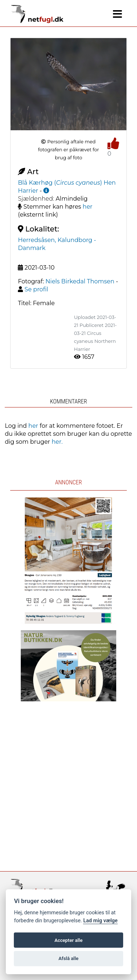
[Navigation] (118, 14)
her (88, 207)
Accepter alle (68, 940)
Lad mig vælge (100, 921)
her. (57, 442)
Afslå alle (69, 958)
